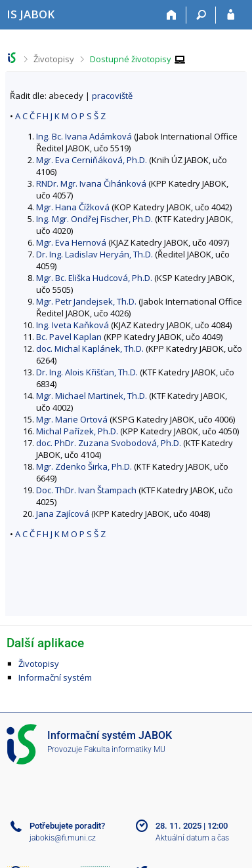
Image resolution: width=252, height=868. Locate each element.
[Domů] (172, 15)
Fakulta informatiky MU (125, 749)
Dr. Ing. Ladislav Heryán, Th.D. (94, 254)
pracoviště (112, 96)
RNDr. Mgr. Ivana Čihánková (91, 183)
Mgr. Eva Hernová (71, 242)
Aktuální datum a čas (192, 838)
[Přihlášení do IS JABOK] (231, 15)
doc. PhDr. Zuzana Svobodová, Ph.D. (109, 443)
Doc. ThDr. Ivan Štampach (86, 490)
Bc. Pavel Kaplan (69, 337)
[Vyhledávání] (201, 15)
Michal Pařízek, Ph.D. (77, 431)
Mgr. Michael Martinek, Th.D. (92, 396)
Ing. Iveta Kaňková (73, 325)
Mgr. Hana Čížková (73, 207)
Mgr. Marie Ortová (72, 419)
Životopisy (54, 59)
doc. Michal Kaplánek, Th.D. (90, 349)
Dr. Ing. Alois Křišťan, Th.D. (87, 372)
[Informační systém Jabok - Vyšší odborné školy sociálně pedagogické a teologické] (31, 14)
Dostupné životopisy (131, 59)
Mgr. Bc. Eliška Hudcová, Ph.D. (94, 278)
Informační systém (55, 677)
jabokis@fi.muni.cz (63, 838)
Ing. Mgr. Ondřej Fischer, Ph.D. (94, 219)
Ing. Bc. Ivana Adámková (84, 136)
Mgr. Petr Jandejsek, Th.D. (86, 301)
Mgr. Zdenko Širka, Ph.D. (84, 466)
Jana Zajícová (63, 514)
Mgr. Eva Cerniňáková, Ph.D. (92, 160)
